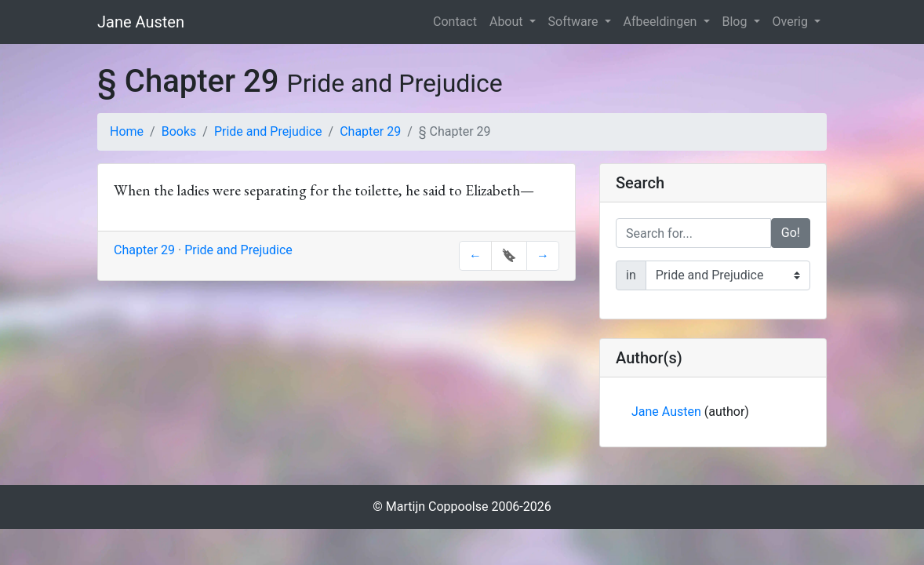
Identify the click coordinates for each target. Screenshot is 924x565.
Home (127, 131)
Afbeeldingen (662, 22)
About (508, 22)
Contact (455, 22)
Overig (792, 22)
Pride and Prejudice (268, 131)
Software (575, 22)
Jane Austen (141, 22)
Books (179, 131)
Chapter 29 (370, 131)
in (631, 275)
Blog (737, 22)
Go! (791, 233)
